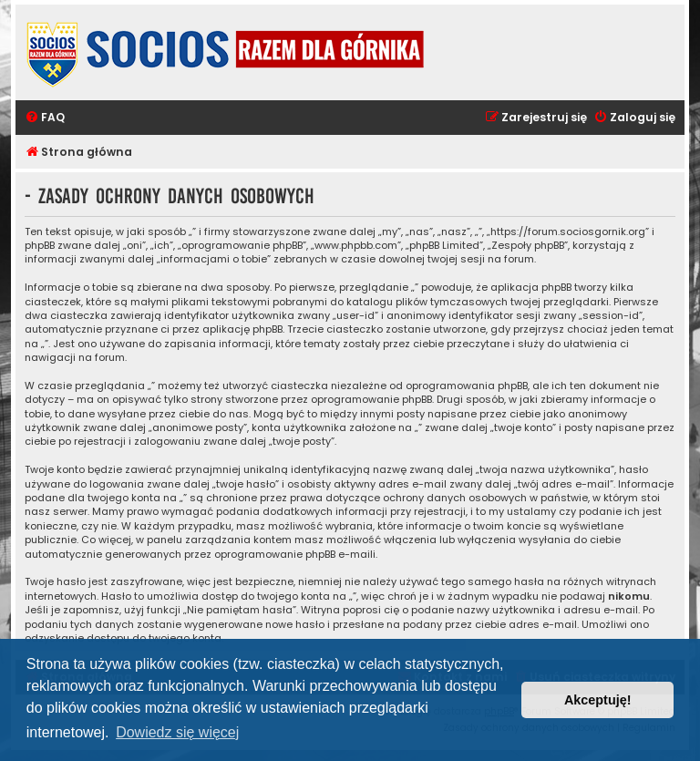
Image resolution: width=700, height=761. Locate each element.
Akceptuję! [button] (598, 700)
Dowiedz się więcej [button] (177, 732)
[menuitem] (45, 118)
